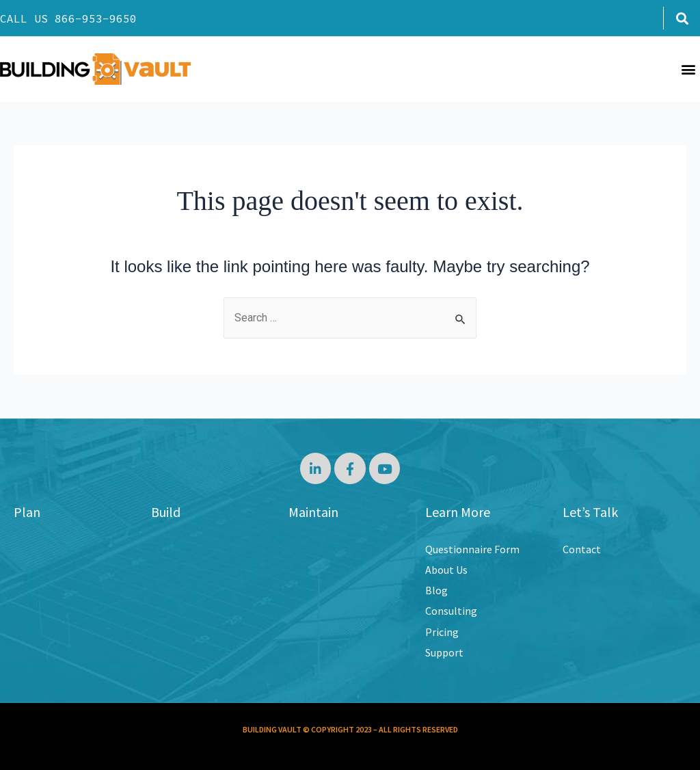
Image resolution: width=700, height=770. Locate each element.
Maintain (313, 512)
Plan (27, 512)
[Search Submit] (461, 319)
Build (166, 512)
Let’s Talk (590, 512)
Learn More (458, 512)
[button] (682, 18)
